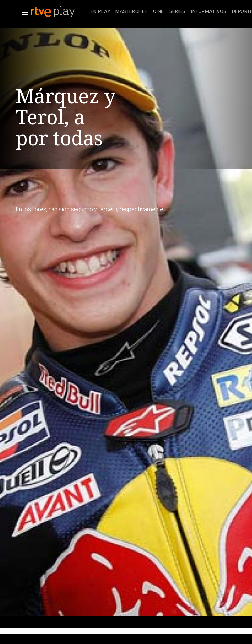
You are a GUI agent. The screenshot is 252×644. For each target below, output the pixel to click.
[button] (23, 12)
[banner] (59, 12)
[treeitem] (100, 12)
